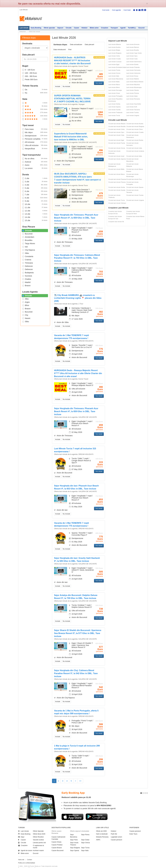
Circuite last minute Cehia (116, 129)
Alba (25, 299)
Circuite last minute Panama (117, 179)
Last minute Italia (114, 76)
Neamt (26, 318)
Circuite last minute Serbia (117, 187)
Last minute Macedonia (116, 79)
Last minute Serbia (114, 104)
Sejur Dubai (85, 835)
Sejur (21, 832)
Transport (114, 28)
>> (80, 781)
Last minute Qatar (132, 96)
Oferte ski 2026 (101, 827)
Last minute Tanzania (133, 110)
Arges (26, 302)
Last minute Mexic (114, 87)
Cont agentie (116, 10)
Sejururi (60, 28)
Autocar (35, 162)
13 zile (35, 214)
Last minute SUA (132, 107)
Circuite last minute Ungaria (135, 200)
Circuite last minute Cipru (116, 132)
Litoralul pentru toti (39, 838)
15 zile (35, 220)
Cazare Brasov (57, 843)
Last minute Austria (114, 47)
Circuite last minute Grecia (117, 148)
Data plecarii (89, 44)
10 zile (35, 204)
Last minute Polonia (133, 93)
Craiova (27, 260)
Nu (35, 93)
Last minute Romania (133, 99)
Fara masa (35, 129)
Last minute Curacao (115, 62)
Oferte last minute (34, 32)
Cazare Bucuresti (58, 846)
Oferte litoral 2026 (39, 829)
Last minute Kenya (132, 76)
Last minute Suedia (114, 110)
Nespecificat (35, 148)
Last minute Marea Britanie (135, 82)
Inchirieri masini (38, 846)
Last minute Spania (114, 107)
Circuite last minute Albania (117, 124)
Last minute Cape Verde (134, 53)
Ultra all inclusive (35, 145)
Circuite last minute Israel (116, 156)
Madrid (26, 282)
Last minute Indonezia (133, 73)
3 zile (35, 181)
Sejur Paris (74, 835)
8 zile (35, 198)
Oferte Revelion (38, 832)
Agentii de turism (25, 846)
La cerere (35, 168)
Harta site (21, 855)
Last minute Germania (133, 70)
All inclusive (35, 142)
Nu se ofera (35, 158)
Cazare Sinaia (56, 837)
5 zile (35, 188)
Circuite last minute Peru (134, 179)
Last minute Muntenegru (134, 87)
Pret (70, 50)
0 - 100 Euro (29, 70)
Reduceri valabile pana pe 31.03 (76, 793)
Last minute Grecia (114, 73)
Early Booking (36, 28)
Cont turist (106, 10)
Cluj (25, 315)
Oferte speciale (49, 28)
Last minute (24, 28)
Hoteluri (84, 28)
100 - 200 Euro (30, 73)
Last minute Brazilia (133, 50)
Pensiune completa (35, 139)
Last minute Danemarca (134, 62)
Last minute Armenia (133, 44)
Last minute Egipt (114, 64)
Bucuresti (27, 234)
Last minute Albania (115, 44)
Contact (29, 855)
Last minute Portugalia (115, 96)
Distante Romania (102, 832)
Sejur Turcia (85, 843)
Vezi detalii (99, 83)
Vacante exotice (38, 835)
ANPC (98, 835)
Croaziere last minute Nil (116, 222)
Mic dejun (35, 132)
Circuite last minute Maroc (117, 174)
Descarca (72, 812)
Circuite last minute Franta (117, 143)
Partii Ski (114, 829)
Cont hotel (127, 10)
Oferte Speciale (38, 827)
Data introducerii (60, 50)
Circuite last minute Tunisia (135, 195)
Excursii (142, 28)
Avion (35, 165)
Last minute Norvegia (115, 90)
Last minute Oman (114, 93)
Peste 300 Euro (30, 79)
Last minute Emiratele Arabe (117, 67)
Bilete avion (94, 28)
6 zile (35, 191)
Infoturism (31, 19)
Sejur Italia (85, 846)
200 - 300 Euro (30, 76)
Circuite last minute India (134, 148)
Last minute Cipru (132, 56)
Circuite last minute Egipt (116, 140)
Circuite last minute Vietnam (117, 203)
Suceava (27, 276)
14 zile (35, 217)
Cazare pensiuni (117, 835)
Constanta (28, 256)
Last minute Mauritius (133, 85)
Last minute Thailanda (115, 112)
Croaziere (105, 28)
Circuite (69, 28)
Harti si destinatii (102, 829)
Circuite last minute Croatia (135, 132)
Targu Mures (29, 243)
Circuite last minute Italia (134, 156)
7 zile (35, 194)
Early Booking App (73, 788)
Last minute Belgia (114, 50)
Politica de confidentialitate (27, 858)
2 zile (35, 178)
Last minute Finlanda (133, 67)
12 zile (35, 211)
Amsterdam (28, 237)
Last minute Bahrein (133, 47)
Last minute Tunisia (132, 112)
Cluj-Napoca (29, 250)
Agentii (123, 28)
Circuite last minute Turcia (117, 200)
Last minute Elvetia (132, 64)
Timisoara (28, 263)
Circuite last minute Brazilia (117, 126)
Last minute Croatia (114, 59)
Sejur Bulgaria (75, 843)
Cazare (76, 28)
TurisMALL (132, 28)
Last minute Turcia (114, 115)
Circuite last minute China (134, 129)
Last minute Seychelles (134, 104)
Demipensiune (35, 136)
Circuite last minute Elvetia (135, 140)
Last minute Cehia (114, 56)
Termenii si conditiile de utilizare (28, 864)
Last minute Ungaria (133, 115)
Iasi (25, 247)
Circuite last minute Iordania (135, 151)
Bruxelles (27, 240)
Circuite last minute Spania (135, 187)
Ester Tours (133, 829)
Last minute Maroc (114, 85)
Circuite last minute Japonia (117, 159)
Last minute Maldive (133, 79)
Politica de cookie (24, 866)
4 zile (35, 185)
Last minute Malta (114, 82)
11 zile (35, 207)
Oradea (27, 279)
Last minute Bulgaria (115, 53)
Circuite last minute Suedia (117, 190)
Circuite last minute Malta (116, 169)
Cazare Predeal (57, 840)
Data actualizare (76, 44)
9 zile (35, 201)
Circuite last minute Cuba (116, 135)
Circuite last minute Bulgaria (135, 126)
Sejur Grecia (86, 838)
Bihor (26, 305)
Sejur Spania (75, 846)
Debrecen (28, 266)
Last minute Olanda (132, 90)
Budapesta (28, 273)
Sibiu (26, 253)
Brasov (26, 286)
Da (35, 89)
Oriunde (27, 231)
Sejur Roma (85, 830)
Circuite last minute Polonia (117, 182)
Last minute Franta (114, 70)
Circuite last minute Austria (135, 124)
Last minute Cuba (132, 59)
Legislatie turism (117, 832)
